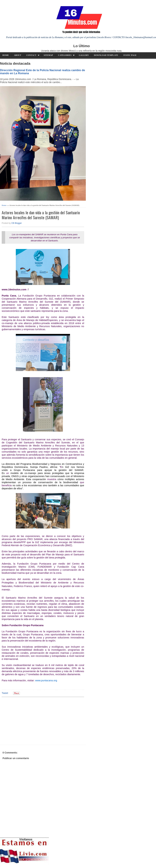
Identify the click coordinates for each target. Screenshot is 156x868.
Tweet (5, 693)
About (18, 55)
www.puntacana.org (46, 680)
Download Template (106, 55)
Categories (65, 55)
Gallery (84, 55)
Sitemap (48, 55)
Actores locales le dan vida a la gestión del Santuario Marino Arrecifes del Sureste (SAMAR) (41, 215)
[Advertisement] (28, 720)
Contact (31, 55)
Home (6, 55)
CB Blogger (17, 223)
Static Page (130, 55)
